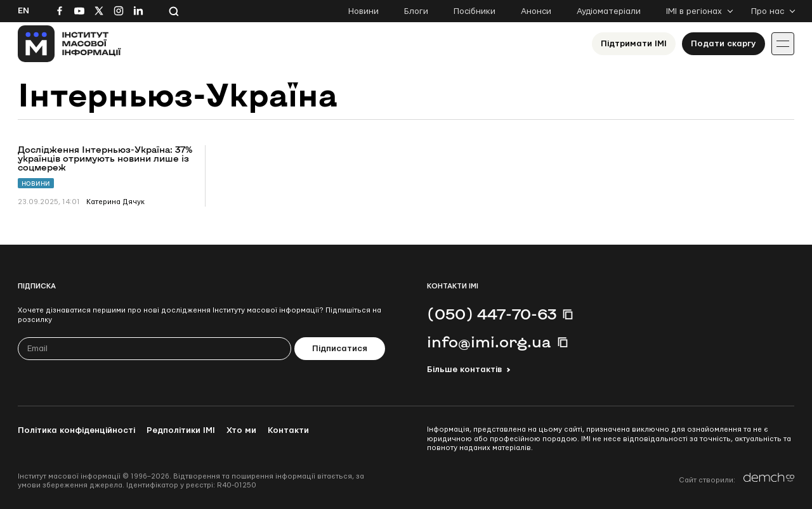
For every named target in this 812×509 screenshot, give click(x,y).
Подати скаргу (724, 44)
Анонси (536, 11)
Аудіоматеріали (609, 11)
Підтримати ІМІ (634, 44)
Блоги (416, 11)
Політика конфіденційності (76, 430)
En (23, 11)
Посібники (475, 11)
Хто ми (241, 430)
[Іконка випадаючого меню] (783, 44)
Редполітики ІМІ (181, 430)
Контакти (288, 430)
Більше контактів (464, 370)
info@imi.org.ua (489, 342)
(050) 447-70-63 (492, 314)
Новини (363, 11)
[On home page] (69, 44)
